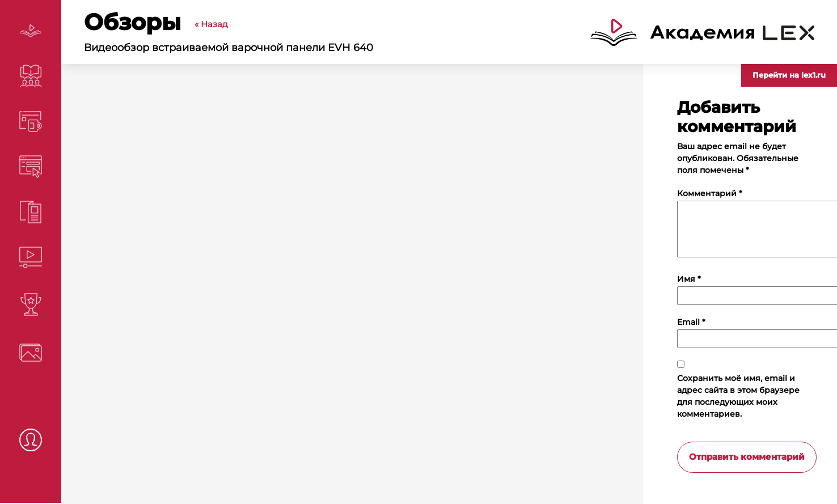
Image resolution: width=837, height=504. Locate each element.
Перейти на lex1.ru (789, 75)
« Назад (211, 24)
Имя (689, 279)
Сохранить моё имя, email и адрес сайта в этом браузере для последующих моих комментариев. (738, 396)
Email (691, 322)
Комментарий (710, 193)
